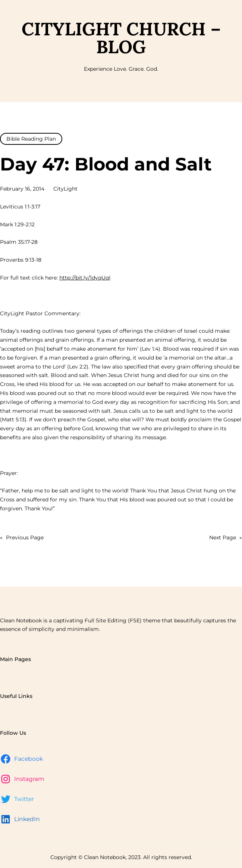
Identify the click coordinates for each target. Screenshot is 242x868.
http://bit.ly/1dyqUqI (85, 278)
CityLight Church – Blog (121, 38)
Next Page (226, 538)
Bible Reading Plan (31, 139)
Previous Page (22, 538)
